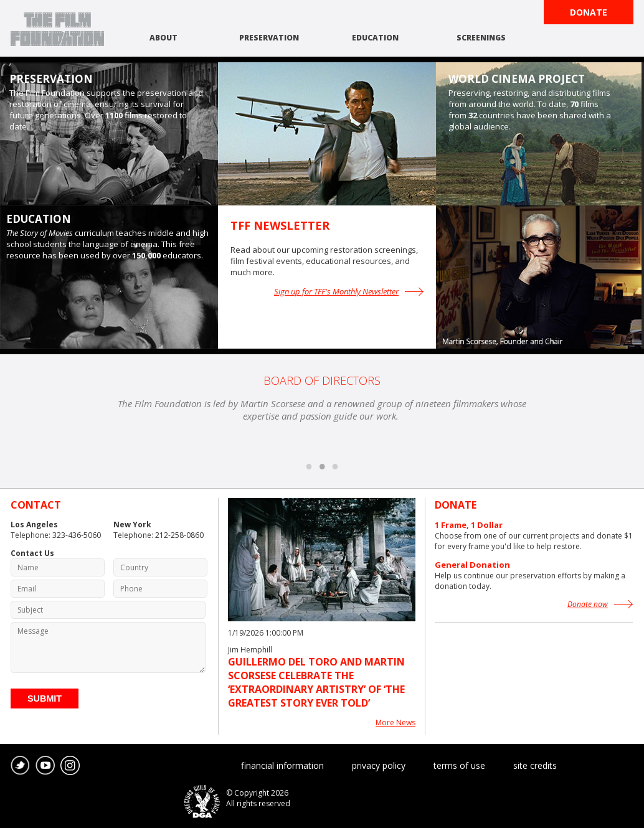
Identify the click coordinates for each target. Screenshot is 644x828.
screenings (481, 38)
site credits (535, 765)
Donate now (588, 604)
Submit (45, 699)
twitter (21, 766)
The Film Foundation (57, 29)
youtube (45, 766)
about (163, 38)
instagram (70, 766)
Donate (589, 12)
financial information (282, 765)
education (375, 38)
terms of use (459, 765)
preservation (269, 38)
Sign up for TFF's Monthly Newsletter (336, 291)
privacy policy (379, 765)
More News (395, 722)
